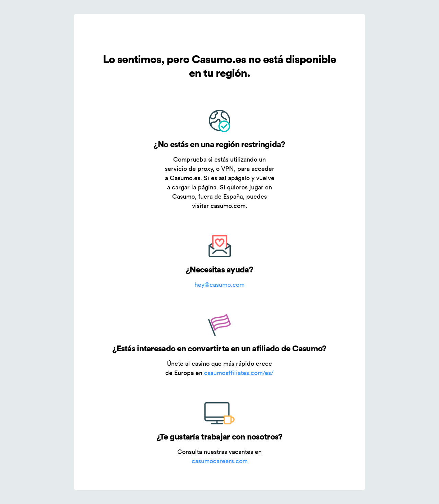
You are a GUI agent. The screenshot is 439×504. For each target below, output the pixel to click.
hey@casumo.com (219, 285)
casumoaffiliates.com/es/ (239, 373)
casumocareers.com (220, 461)
